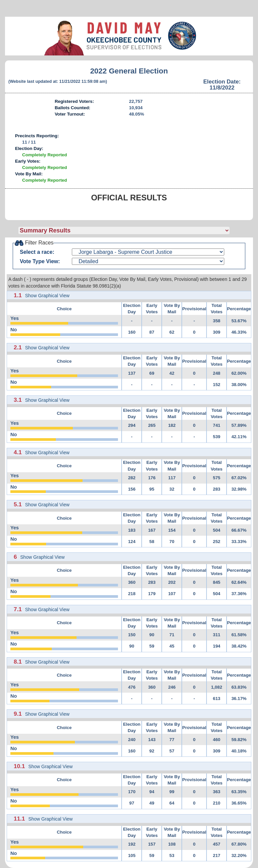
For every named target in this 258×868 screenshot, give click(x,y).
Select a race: (37, 252)
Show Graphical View (47, 296)
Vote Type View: (40, 261)
